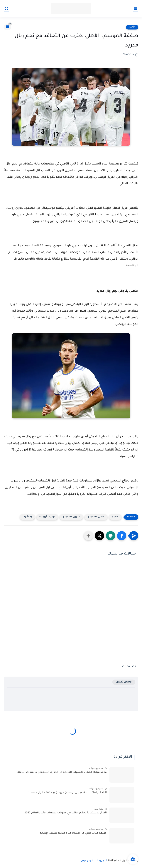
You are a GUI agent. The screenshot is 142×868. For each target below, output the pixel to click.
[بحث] (6, 9)
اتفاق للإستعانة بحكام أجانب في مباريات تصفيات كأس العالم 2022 (66, 813)
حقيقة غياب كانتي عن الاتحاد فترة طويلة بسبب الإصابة (73, 833)
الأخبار (132, 27)
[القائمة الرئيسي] (136, 9)
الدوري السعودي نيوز (94, 861)
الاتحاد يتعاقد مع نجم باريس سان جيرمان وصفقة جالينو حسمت (67, 793)
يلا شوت (27, 517)
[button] (122, 536)
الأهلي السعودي (96, 517)
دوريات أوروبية (47, 517)
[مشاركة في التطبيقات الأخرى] (88, 536)
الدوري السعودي (71, 517)
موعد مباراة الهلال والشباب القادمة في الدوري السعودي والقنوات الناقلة (62, 772)
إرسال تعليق (124, 682)
